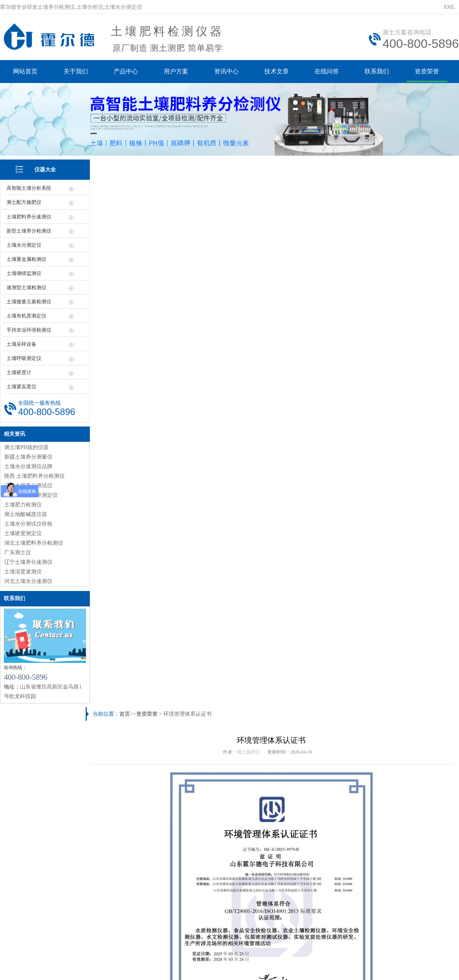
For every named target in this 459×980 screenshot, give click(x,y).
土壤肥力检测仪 (23, 504)
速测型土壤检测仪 (26, 287)
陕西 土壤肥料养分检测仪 (34, 475)
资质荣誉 (429, 72)
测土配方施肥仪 (24, 202)
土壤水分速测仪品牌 (28, 465)
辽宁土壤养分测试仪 (28, 484)
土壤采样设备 (21, 343)
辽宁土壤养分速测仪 (28, 561)
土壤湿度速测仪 (23, 571)
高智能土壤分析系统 (29, 188)
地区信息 (249, 858)
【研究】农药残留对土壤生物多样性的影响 (328, 747)
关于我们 (76, 72)
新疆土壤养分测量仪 (28, 456)
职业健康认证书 (129, 546)
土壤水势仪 (411, 678)
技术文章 (278, 72)
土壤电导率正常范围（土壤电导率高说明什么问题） (339, 709)
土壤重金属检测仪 (26, 258)
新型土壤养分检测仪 (29, 230)
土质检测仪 (290, 822)
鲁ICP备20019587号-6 (139, 925)
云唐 (103, 959)
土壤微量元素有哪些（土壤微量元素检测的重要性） (339, 759)
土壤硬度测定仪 (23, 532)
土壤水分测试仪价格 (28, 523)
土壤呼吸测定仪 (24, 357)
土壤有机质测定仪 (26, 315)
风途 (92, 959)
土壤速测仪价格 (114, 822)
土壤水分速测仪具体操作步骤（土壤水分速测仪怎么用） (344, 772)
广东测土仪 (18, 551)
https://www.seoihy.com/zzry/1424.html (168, 530)
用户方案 (177, 72)
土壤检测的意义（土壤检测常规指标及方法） (149, 785)
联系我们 (379, 72)
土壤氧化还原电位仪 (227, 678)
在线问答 (328, 72)
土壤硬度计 (19, 372)
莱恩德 (117, 959)
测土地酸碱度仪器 (26, 513)
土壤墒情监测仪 (24, 273)
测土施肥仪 (249, 203)
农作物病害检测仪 (135, 678)
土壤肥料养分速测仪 (29, 216)
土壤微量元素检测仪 (29, 301)
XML (449, 7)
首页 (126, 165)
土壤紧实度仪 (21, 386)
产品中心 (126, 72)
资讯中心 (227, 72)
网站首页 (25, 72)
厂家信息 (210, 858)
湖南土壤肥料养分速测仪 (306, 810)
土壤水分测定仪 (24, 244)
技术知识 (329, 858)
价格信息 (170, 858)
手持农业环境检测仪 (29, 329)
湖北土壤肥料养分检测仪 (34, 542)
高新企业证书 (359, 546)
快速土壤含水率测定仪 (31, 494)
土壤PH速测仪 (319, 678)
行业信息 (289, 858)
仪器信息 (130, 858)
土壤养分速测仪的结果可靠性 (130, 810)
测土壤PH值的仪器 (26, 446)
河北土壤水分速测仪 (28, 580)
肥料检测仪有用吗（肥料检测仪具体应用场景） (151, 747)
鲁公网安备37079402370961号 (206, 925)
